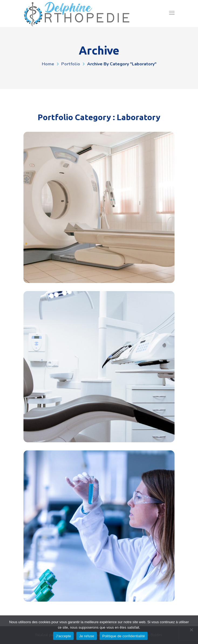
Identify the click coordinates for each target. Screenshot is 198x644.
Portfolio (71, 64)
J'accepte (64, 636)
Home (48, 64)
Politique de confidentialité (124, 636)
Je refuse (87, 636)
